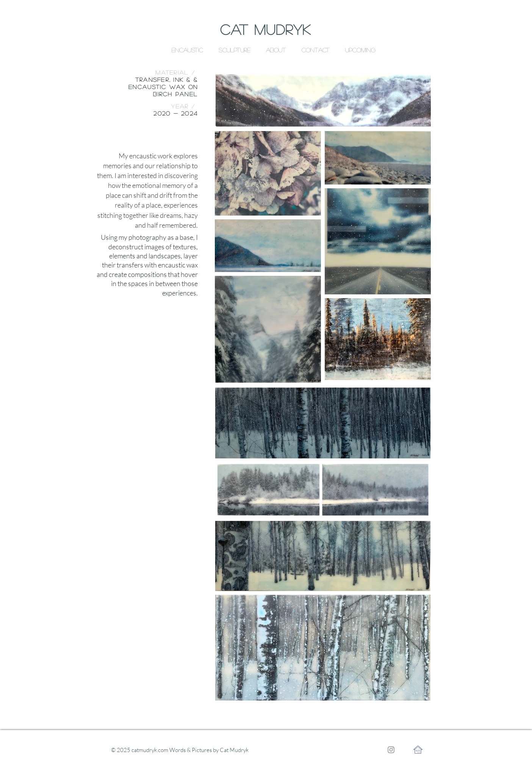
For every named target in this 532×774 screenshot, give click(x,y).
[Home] (418, 750)
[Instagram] (391, 750)
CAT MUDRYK (266, 29)
